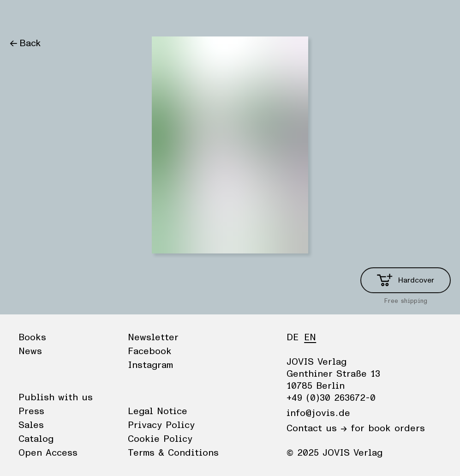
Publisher (97, 16)
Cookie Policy (160, 439)
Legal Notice (158, 411)
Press (31, 411)
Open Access (48, 453)
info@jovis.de (318, 413)
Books (23, 16)
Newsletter (153, 337)
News (57, 16)
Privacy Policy (161, 425)
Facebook (150, 351)
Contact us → (317, 428)
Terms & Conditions (173, 453)
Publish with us (56, 398)
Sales (31, 425)
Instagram (150, 365)
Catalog (36, 439)
